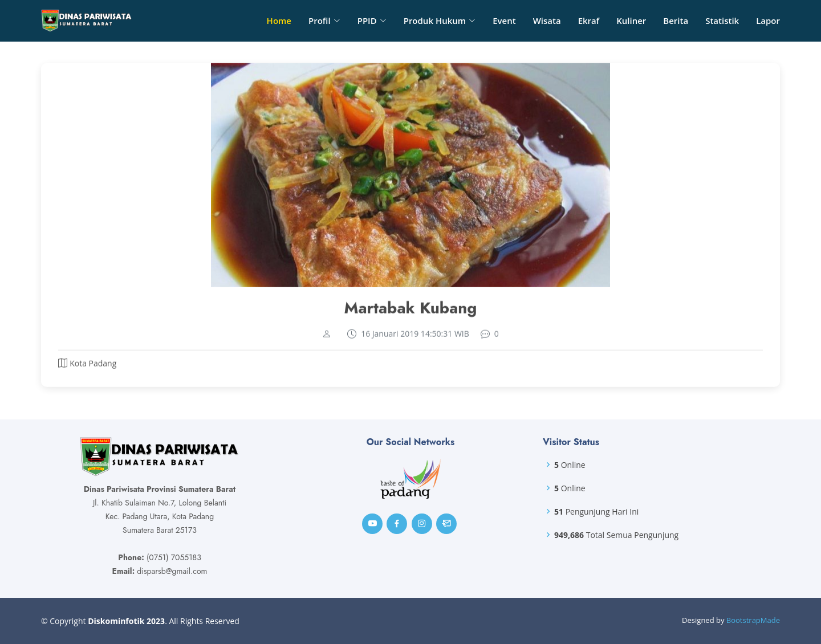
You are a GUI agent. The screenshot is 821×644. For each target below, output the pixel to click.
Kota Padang (93, 368)
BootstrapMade (753, 620)
